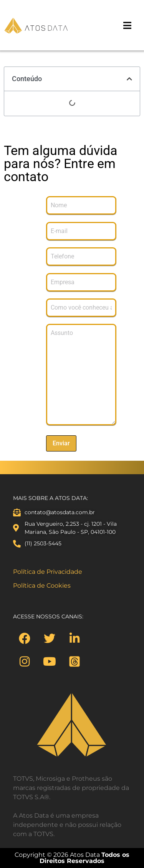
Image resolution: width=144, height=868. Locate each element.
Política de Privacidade (48, 572)
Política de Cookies (42, 586)
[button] (129, 79)
